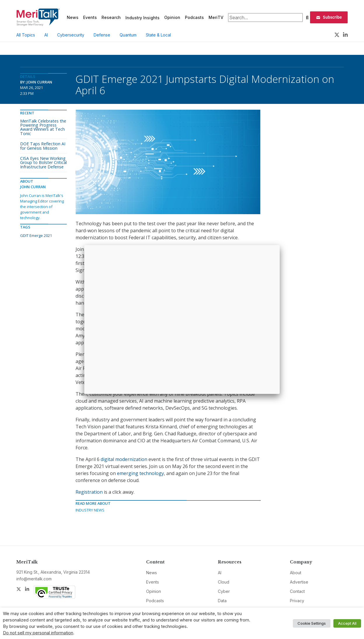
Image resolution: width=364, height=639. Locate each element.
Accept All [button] (347, 623)
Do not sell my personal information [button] (38, 633)
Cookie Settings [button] (312, 623)
